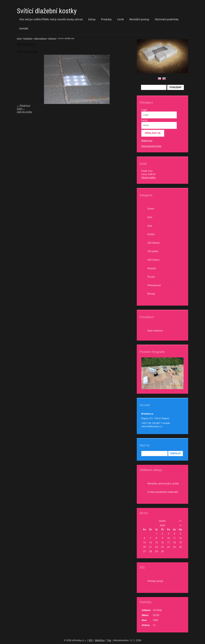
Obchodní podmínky (167, 19)
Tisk (109, 640)
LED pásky (153, 251)
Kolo (150, 217)
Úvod (19, 38)
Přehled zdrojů (155, 581)
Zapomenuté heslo (151, 146)
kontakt (24, 28)
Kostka (151, 234)
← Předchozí (24, 106)
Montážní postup (139, 19)
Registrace (147, 141)
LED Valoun (154, 260)
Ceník (120, 19)
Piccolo (151, 277)
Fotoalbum (28, 38)
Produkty (106, 19)
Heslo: (145, 120)
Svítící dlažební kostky (47, 11)
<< (144, 521)
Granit (151, 209)
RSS (91, 640)
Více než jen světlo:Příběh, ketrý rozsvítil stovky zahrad (51, 19)
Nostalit (152, 268)
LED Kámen (154, 243)
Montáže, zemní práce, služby (163, 483)
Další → (21, 109)
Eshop (92, 19)
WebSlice (100, 640)
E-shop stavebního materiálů (163, 492)
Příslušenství (154, 285)
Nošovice (52, 38)
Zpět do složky (24, 112)
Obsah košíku (149, 177)
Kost (150, 226)
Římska (151, 294)
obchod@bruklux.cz (152, 426)
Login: (145, 110)
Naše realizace (40, 38)
